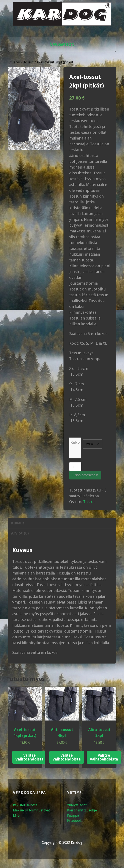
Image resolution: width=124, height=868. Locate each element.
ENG (16, 815)
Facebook (74, 821)
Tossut (28, 62)
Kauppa (73, 815)
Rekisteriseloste (25, 805)
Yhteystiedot (77, 805)
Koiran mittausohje (82, 810)
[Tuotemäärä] (75, 467)
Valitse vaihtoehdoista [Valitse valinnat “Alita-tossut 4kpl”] (67, 757)
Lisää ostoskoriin (85, 475)
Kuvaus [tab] (18, 523)
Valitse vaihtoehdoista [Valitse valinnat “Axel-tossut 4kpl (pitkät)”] (30, 757)
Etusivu (14, 62)
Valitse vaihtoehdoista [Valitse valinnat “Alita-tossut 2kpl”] (104, 757)
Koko (75, 442)
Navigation (62, 44)
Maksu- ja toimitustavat (31, 810)
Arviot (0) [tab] (20, 533)
